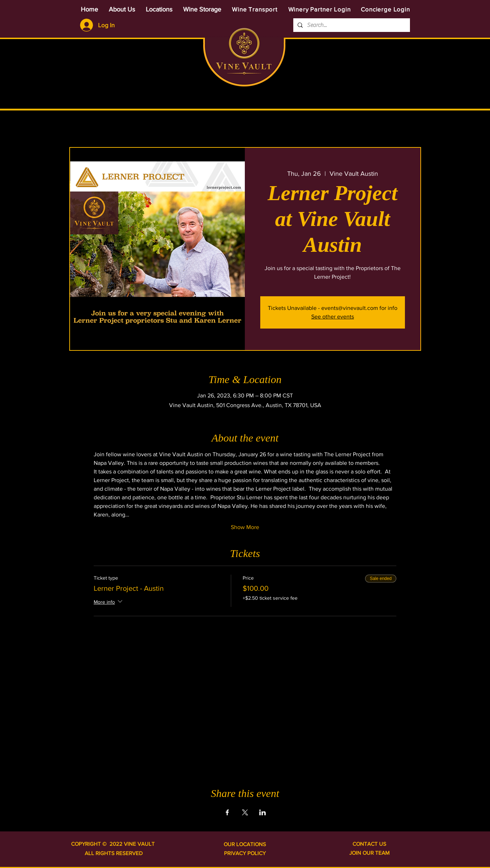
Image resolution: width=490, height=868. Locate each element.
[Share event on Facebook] (227, 812)
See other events (333, 317)
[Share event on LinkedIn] (263, 812)
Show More (245, 527)
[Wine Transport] (255, 9)
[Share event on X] (245, 812)
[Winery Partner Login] (319, 9)
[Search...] (351, 25)
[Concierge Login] (386, 9)
